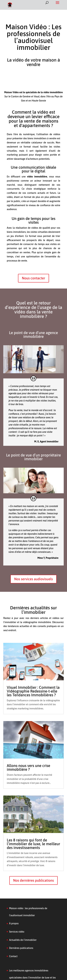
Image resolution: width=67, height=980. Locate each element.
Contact (13, 956)
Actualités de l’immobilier (23, 940)
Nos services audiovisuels (33, 579)
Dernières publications (21, 948)
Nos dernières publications (33, 880)
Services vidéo (17, 932)
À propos (14, 923)
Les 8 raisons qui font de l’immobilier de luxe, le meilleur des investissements (33, 844)
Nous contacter (33, 278)
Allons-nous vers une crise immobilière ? (28, 767)
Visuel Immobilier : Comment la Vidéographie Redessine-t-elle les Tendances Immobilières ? (33, 691)
